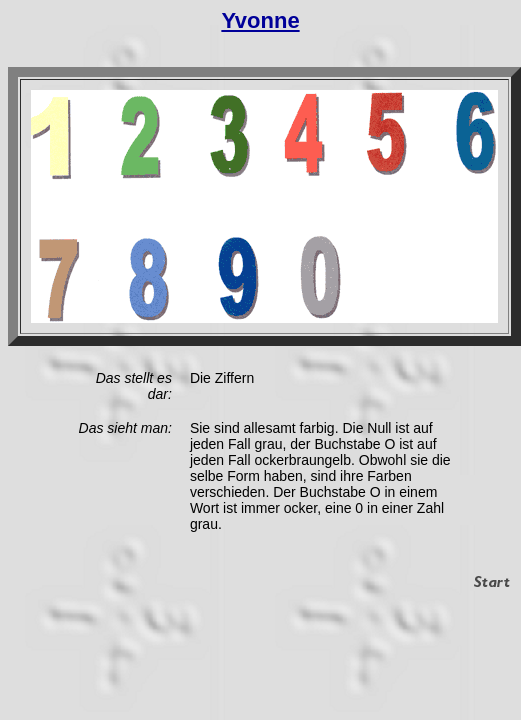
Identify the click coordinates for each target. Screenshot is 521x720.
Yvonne (260, 20)
